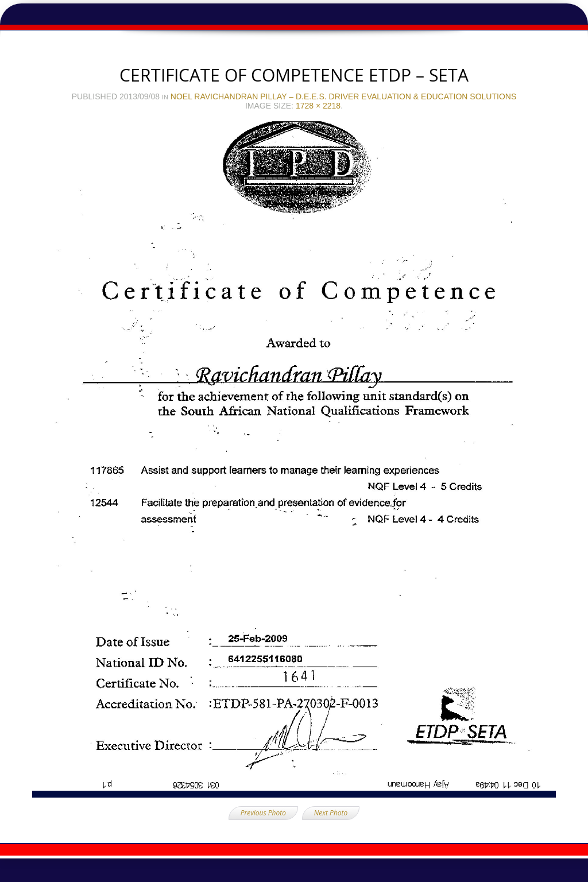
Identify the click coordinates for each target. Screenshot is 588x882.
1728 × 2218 (318, 106)
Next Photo (331, 813)
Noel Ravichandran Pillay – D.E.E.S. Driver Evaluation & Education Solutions (343, 96)
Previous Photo (263, 813)
